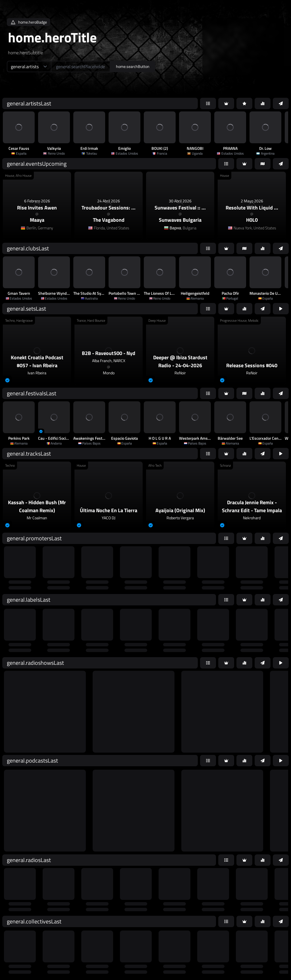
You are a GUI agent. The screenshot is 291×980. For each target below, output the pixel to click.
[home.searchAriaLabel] (81, 67)
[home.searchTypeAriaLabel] (29, 67)
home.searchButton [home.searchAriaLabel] (133, 66)
